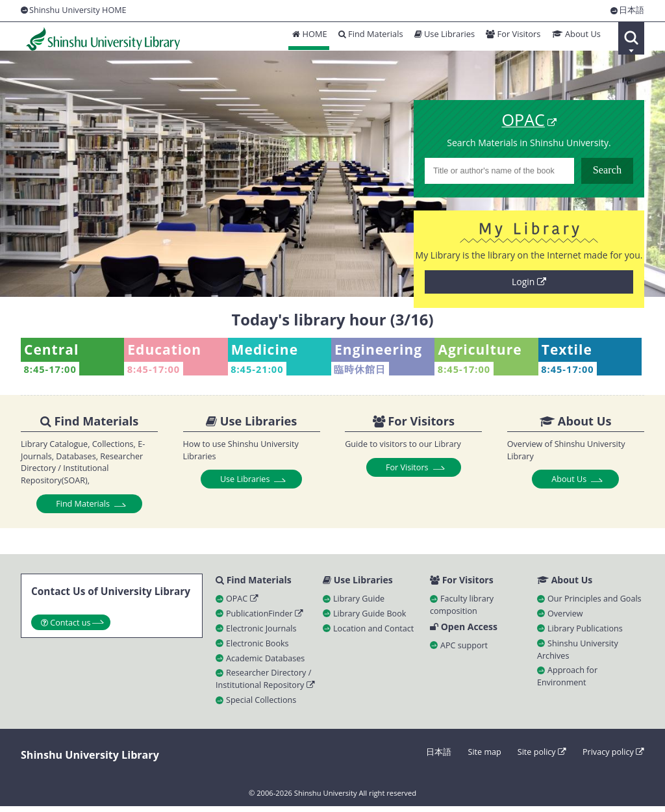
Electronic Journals (261, 634)
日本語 (632, 11)
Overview (565, 619)
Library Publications (585, 634)
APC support (464, 651)
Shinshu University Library (99, 39)
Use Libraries (442, 37)
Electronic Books (257, 649)
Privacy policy (613, 758)
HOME (305, 37)
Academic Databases (265, 664)
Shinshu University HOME (78, 10)
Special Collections (261, 706)
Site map (484, 758)
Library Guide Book (370, 619)
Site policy (542, 758)
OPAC (242, 604)
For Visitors (511, 37)
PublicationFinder (265, 619)
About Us (575, 37)
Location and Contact (373, 634)
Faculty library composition (462, 610)
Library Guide (359, 604)
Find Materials (367, 37)
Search (631, 38)
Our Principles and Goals (595, 604)
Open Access (464, 632)
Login (529, 285)
